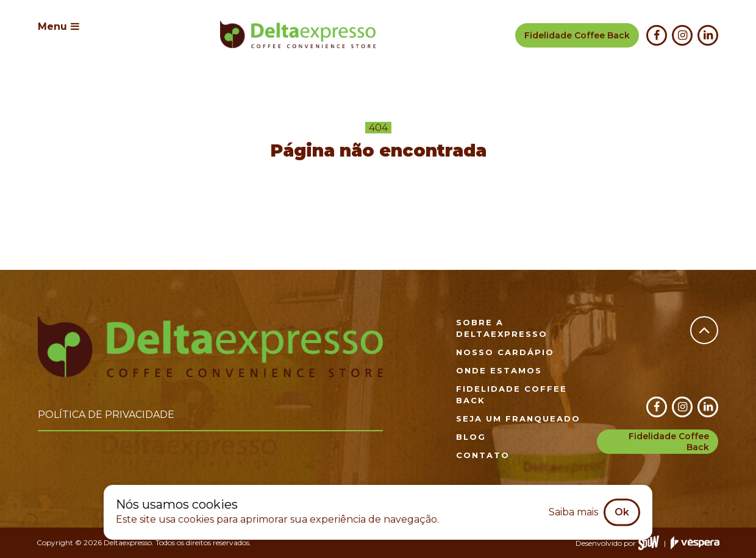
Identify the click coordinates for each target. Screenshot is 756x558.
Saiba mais (573, 512)
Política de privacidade (106, 415)
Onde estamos (499, 370)
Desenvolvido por (617, 543)
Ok (622, 512)
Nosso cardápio (505, 352)
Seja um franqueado (518, 418)
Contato (483, 455)
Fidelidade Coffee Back (669, 442)
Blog (471, 437)
